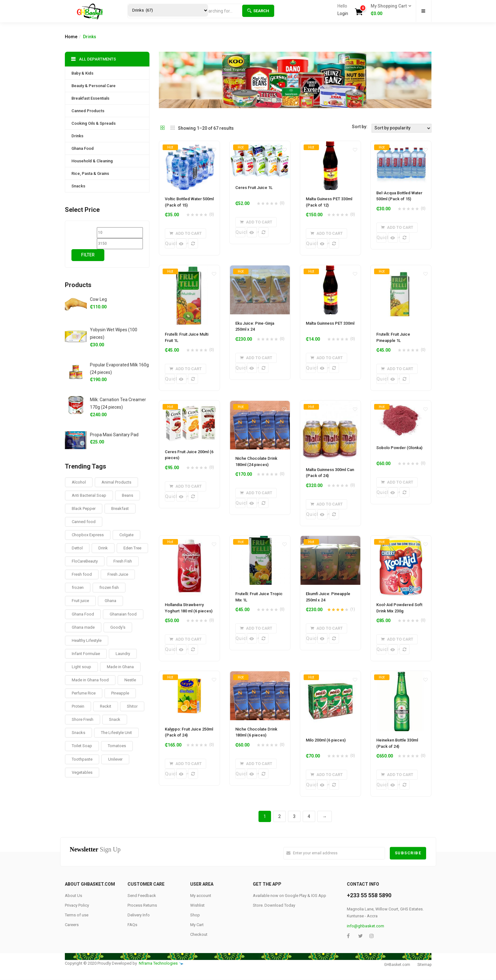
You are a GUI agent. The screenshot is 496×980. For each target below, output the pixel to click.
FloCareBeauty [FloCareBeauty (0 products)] (85, 561)
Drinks (77, 136)
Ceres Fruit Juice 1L (254, 188)
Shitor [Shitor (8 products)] (132, 706)
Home (71, 37)
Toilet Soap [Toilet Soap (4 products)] (82, 746)
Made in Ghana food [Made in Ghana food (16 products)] (90, 680)
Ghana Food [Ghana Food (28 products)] (83, 614)
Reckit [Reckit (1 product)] (106, 706)
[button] (389, 10)
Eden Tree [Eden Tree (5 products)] (132, 548)
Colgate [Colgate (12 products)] (126, 535)
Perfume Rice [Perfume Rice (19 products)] (84, 693)
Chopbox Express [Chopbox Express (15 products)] (88, 535)
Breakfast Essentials (90, 98)
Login (343, 13)
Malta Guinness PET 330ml (330, 323)
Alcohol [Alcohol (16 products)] (79, 482)
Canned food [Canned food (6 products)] (84, 522)
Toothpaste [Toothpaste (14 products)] (82, 759)
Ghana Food (83, 148)
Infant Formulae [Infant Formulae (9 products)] (86, 654)
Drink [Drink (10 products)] (103, 548)
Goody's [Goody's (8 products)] (118, 627)
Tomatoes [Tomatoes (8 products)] (117, 746)
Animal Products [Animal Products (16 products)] (116, 482)
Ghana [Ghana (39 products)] (110, 601)
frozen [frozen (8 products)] (78, 587)
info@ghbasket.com (365, 926)
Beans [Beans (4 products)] (128, 495)
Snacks (78, 186)
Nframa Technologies (158, 964)
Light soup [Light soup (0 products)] (81, 667)
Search (258, 11)
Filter (88, 255)
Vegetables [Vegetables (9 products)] (82, 772)
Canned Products (88, 111)
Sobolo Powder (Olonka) (399, 448)
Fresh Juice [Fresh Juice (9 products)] (118, 574)
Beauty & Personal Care (94, 86)
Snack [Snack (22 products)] (115, 719)
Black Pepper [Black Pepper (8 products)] (84, 508)
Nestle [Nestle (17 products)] (130, 680)
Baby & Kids (82, 73)
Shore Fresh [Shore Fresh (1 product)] (83, 719)
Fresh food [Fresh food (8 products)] (82, 574)
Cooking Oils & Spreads (94, 123)
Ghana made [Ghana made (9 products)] (83, 627)
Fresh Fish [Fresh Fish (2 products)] (123, 561)
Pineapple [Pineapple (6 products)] (120, 693)
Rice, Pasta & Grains (90, 173)
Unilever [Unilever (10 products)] (115, 759)
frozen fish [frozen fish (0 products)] (109, 587)
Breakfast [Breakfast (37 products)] (120, 508)
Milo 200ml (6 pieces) (326, 740)
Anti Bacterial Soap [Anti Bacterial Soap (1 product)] (89, 495)
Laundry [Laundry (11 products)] (123, 654)
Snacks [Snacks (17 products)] (78, 733)
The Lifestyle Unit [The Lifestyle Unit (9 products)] (116, 733)
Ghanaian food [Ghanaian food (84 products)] (123, 614)
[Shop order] (402, 128)
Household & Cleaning (92, 161)
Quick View (170, 244)
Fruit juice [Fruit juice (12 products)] (80, 601)
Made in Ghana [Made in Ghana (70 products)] (120, 667)
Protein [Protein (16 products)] (78, 706)
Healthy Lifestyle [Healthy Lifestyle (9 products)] (87, 640)
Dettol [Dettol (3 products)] (77, 548)
